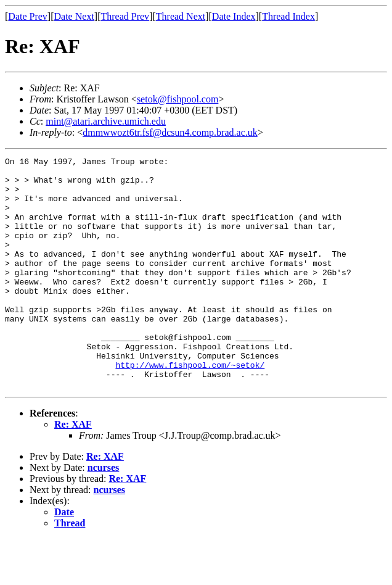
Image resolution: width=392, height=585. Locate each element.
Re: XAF (73, 471)
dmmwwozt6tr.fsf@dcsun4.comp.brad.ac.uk (170, 132)
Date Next (74, 16)
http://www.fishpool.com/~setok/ (190, 407)
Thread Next (181, 16)
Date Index (234, 16)
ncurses (104, 514)
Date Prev (28, 16)
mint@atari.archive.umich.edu (106, 121)
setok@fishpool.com (178, 99)
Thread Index (288, 16)
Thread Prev (125, 16)
